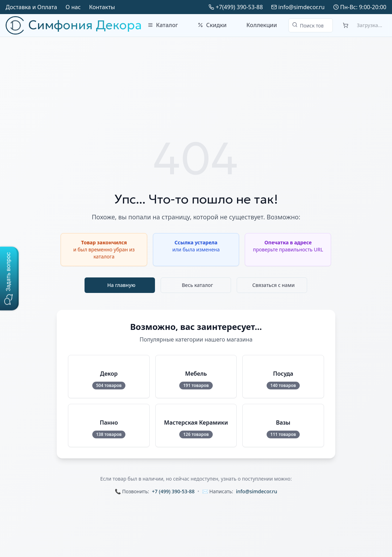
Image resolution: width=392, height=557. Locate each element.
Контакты (102, 7)
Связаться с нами (273, 285)
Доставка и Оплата (31, 7)
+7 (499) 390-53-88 (173, 491)
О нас (73, 7)
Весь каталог (197, 285)
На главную (122, 285)
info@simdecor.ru (301, 7)
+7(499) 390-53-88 (239, 7)
